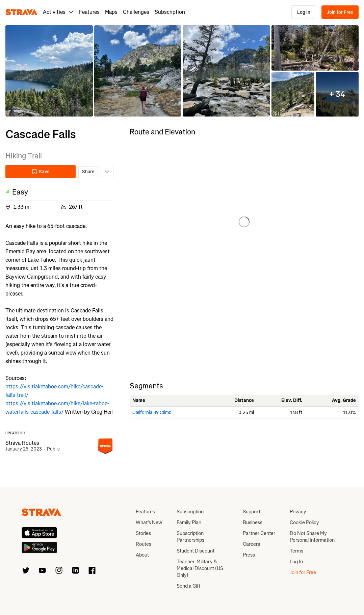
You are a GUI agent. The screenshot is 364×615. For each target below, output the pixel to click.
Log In (304, 12)
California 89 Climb (152, 413)
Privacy (298, 512)
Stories (143, 533)
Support (252, 512)
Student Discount (196, 551)
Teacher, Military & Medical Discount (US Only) (200, 568)
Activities (58, 12)
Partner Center (259, 533)
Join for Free (340, 12)
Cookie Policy (304, 522)
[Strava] (21, 12)
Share (88, 172)
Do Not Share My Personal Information (312, 537)
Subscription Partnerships (190, 537)
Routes (144, 544)
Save (41, 172)
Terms (296, 551)
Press (249, 555)
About (142, 555)
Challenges (136, 12)
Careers (251, 544)
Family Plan (189, 522)
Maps (111, 12)
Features (89, 12)
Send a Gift (188, 586)
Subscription (170, 12)
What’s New (149, 522)
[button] (49, 71)
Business (253, 522)
